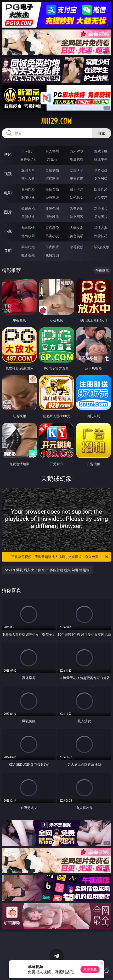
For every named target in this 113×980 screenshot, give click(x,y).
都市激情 (28, 228)
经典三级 (52, 197)
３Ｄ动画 (101, 170)
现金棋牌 (77, 159)
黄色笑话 (77, 236)
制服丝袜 (28, 197)
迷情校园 (28, 236)
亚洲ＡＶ (28, 170)
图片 (8, 212)
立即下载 (90, 969)
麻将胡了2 (28, 159)
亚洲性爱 (28, 189)
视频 (8, 174)
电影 (8, 193)
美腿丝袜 (28, 217)
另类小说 (52, 236)
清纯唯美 (52, 217)
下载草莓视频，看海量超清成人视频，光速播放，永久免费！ (60, 557)
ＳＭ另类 (101, 178)
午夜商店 (52, 247)
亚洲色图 (52, 208)
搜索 (102, 133)
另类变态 (101, 197)
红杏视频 (28, 255)
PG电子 (28, 151)
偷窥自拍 (28, 208)
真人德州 (52, 151)
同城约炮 (28, 247)
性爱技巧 (101, 236)
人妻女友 (77, 228)
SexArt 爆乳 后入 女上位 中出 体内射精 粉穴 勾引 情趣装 (47, 570)
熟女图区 (77, 217)
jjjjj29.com (56, 121)
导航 (8, 250)
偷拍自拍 (52, 189)
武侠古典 (101, 228)
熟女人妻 (28, 178)
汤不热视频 (101, 247)
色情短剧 (52, 255)
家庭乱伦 (52, 228)
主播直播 (77, 178)
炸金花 (52, 159)
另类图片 (101, 217)
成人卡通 (77, 189)
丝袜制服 (52, 178)
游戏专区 (101, 151)
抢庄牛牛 (101, 159)
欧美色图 (77, 208)
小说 (8, 231)
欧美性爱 (101, 189)
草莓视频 (77, 247)
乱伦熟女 (77, 197)
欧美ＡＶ (77, 170)
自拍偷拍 (52, 170)
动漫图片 (101, 208)
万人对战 (77, 151)
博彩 (8, 154)
